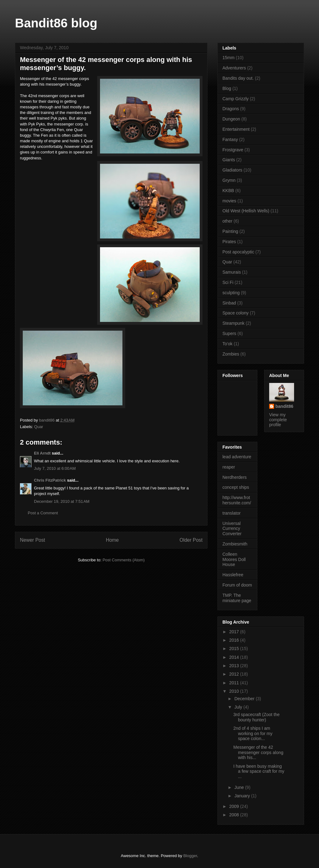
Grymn (229, 180)
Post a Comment (43, 513)
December (245, 699)
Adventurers (234, 68)
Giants (229, 160)
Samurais (232, 272)
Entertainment (236, 129)
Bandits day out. (238, 78)
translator (231, 513)
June (240, 787)
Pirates (229, 242)
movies (229, 201)
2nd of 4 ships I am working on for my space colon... (253, 734)
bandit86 (284, 406)
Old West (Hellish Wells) (246, 211)
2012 (235, 674)
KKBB (228, 191)
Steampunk (233, 323)
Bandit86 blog (56, 23)
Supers (229, 333)
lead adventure (237, 457)
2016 (235, 640)
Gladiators (232, 170)
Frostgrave (233, 150)
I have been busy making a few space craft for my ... (259, 771)
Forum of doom (237, 585)
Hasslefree (233, 575)
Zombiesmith (235, 544)
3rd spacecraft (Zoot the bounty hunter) (257, 717)
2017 (235, 632)
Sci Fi (228, 282)
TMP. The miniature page (237, 598)
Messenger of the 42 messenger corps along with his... (258, 752)
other (227, 221)
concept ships (236, 487)
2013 (235, 666)
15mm (229, 58)
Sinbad (229, 303)
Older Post (191, 540)
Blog (227, 88)
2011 (235, 683)
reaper (229, 467)
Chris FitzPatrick (50, 480)
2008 (235, 815)
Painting (230, 231)
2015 (235, 649)
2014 (235, 657)
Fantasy (230, 139)
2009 (235, 806)
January (243, 796)
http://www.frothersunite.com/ (237, 500)
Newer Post (33, 540)
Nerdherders (235, 477)
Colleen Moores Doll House (234, 559)
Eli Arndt (42, 453)
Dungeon (231, 119)
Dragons (231, 109)
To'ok (227, 344)
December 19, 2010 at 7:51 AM (62, 501)
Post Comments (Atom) (124, 560)
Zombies (231, 354)
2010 (235, 691)
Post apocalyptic (238, 252)
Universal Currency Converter (232, 529)
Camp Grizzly (236, 99)
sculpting (231, 293)
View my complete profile (278, 420)
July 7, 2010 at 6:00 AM (55, 468)
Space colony (236, 313)
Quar (39, 427)
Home (112, 540)
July (239, 707)
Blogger (190, 856)
